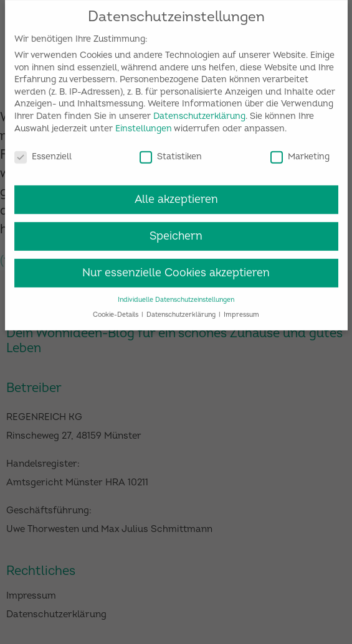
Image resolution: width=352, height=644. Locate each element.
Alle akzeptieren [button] (176, 195)
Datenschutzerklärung (199, 112)
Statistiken (171, 152)
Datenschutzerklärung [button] (182, 310)
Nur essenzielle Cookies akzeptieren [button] (176, 268)
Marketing (300, 152)
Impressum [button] (241, 310)
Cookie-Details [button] (117, 310)
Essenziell (43, 152)
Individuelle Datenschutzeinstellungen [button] (176, 295)
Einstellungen (144, 124)
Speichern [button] (176, 232)
